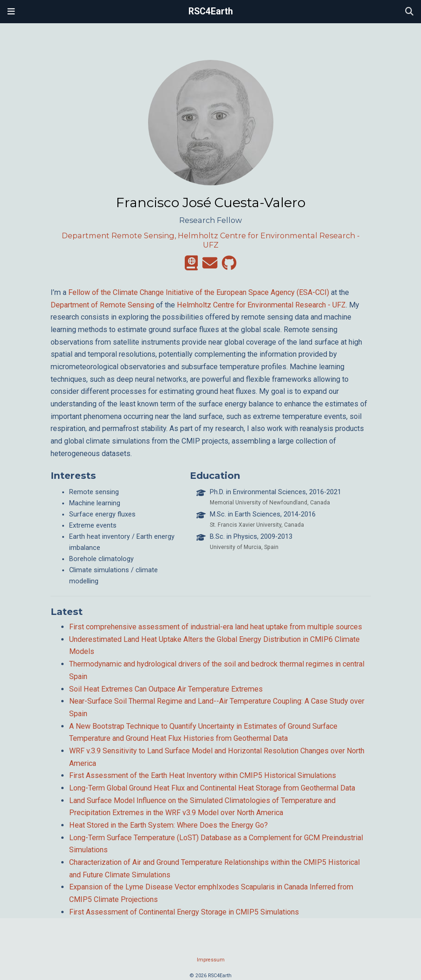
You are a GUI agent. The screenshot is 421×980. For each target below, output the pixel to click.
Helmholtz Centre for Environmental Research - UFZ (261, 305)
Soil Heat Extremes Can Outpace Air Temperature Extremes (166, 689)
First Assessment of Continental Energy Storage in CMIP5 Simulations (184, 912)
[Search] (409, 12)
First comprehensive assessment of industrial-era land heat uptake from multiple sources (216, 627)
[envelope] (210, 266)
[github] (229, 266)
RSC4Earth (211, 11)
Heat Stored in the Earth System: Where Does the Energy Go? (168, 825)
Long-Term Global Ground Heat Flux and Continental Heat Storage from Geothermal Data (212, 788)
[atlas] (191, 266)
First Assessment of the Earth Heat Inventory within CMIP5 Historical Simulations (203, 775)
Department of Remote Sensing (102, 305)
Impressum (211, 960)
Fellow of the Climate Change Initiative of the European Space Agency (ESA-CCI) (199, 292)
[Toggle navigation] (11, 12)
